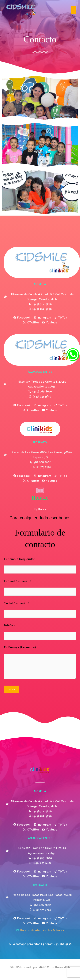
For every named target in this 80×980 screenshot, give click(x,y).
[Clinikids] (21, 10)
